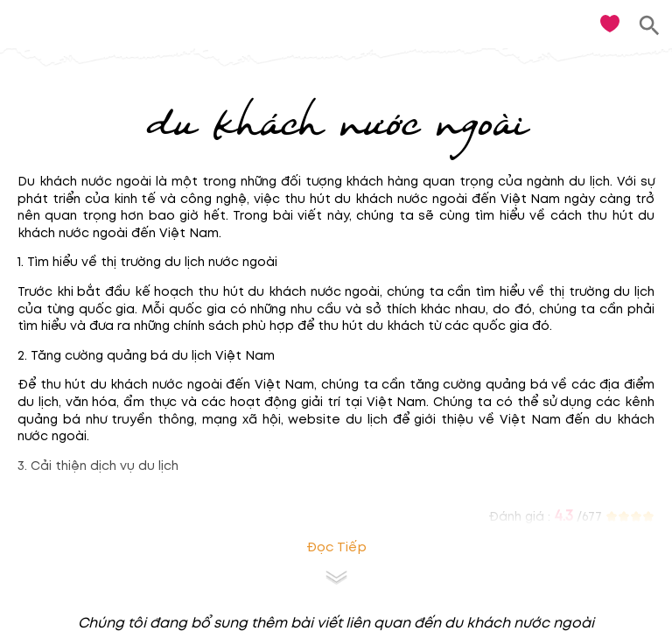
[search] (650, 26)
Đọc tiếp (336, 547)
